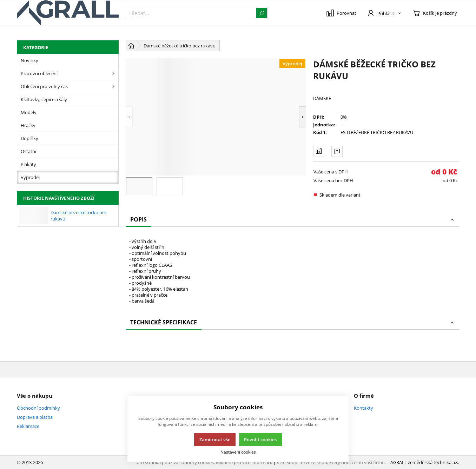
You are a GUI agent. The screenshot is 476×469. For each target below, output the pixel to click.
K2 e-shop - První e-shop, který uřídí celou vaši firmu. (331, 462)
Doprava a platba (35, 417)
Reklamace (28, 426)
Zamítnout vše (215, 440)
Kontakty (363, 408)
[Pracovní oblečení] (113, 73)
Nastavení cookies (238, 452)
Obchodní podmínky (38, 408)
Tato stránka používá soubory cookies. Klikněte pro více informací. (203, 462)
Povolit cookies (260, 440)
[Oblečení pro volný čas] (113, 86)
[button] (129, 117)
